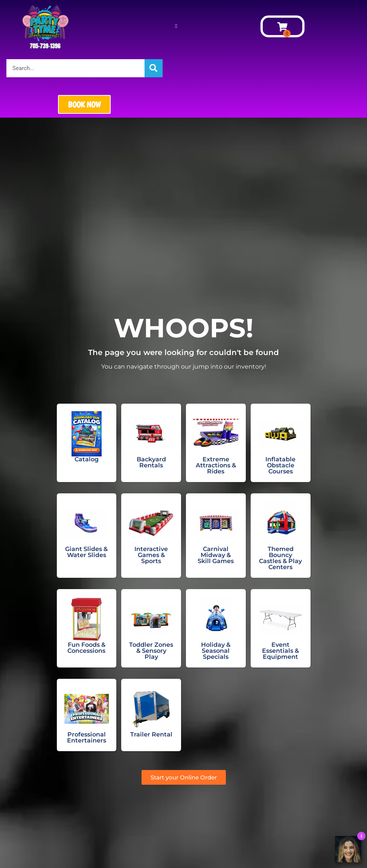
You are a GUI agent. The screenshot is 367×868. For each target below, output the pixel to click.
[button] (176, 27)
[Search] (154, 68)
